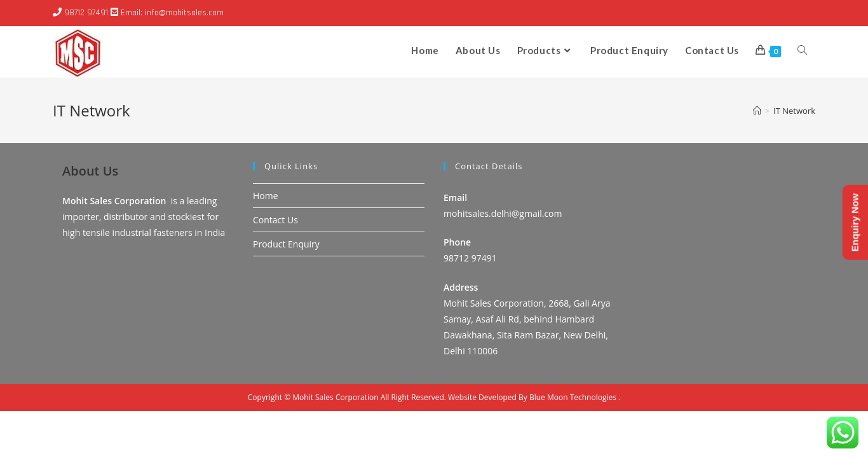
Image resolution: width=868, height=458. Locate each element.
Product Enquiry (286, 291)
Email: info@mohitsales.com (172, 13)
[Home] (757, 111)
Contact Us (275, 267)
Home (266, 242)
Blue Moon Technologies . (575, 444)
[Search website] (802, 50)
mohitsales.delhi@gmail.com (503, 260)
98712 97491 (86, 13)
